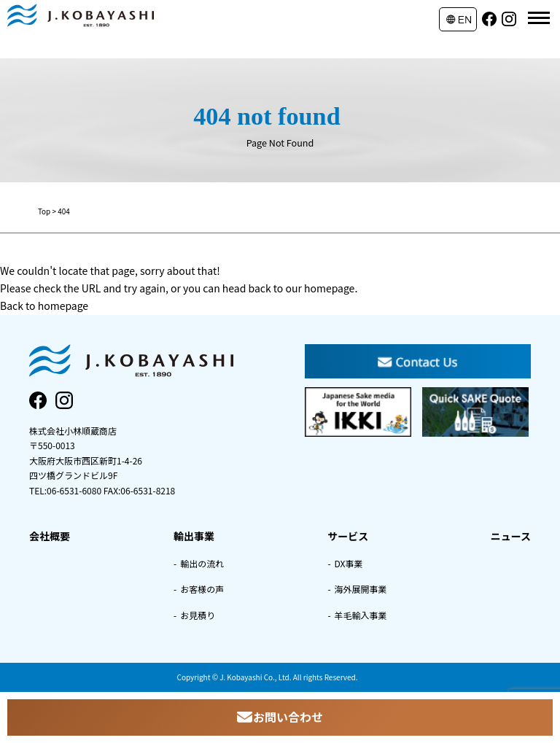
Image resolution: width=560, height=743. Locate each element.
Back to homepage (44, 306)
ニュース (511, 536)
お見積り (198, 615)
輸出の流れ (202, 563)
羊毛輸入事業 (361, 615)
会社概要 (50, 536)
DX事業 (349, 563)
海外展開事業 (361, 589)
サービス (348, 536)
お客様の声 (202, 589)
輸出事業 (194, 536)
